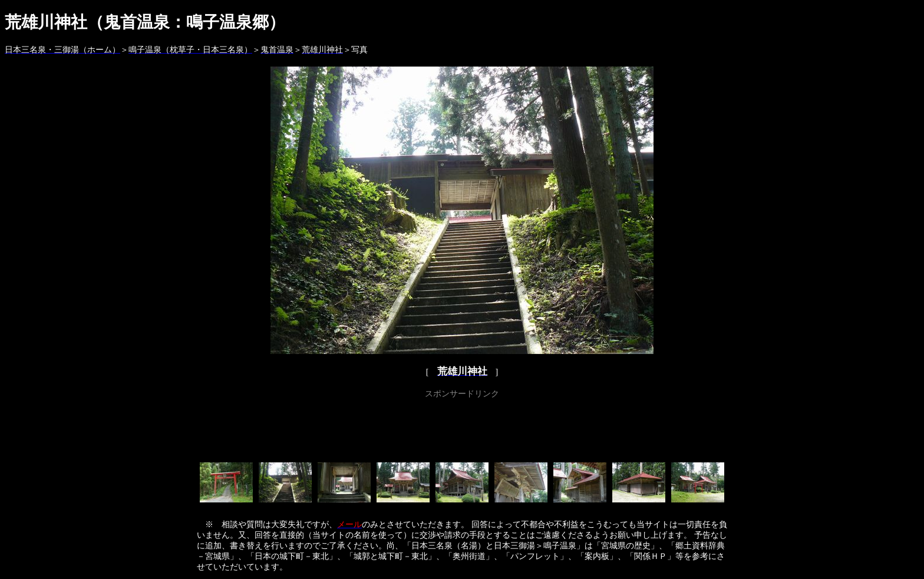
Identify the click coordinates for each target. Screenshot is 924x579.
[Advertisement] (462, 428)
